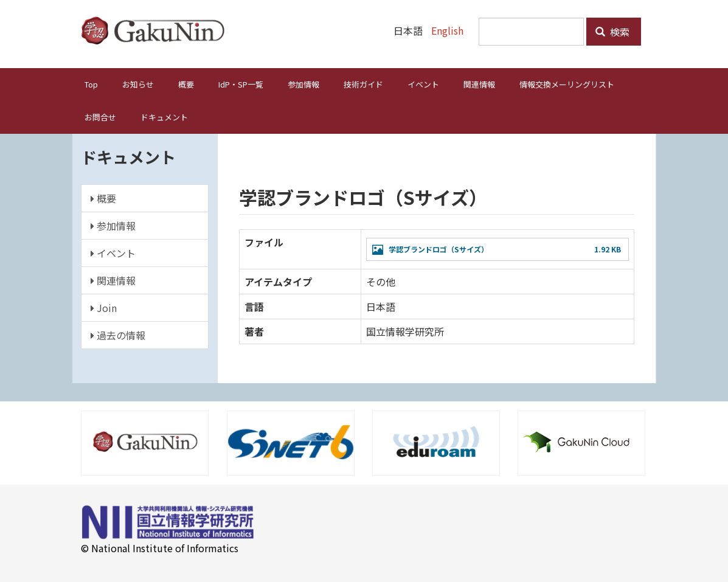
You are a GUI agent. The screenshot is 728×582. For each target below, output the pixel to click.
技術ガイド (363, 84)
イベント (423, 84)
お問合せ (100, 117)
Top (91, 84)
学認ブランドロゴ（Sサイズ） (439, 249)
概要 (186, 84)
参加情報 (303, 84)
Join (104, 308)
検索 (612, 32)
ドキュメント (164, 117)
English (447, 30)
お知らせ (138, 84)
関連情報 (479, 84)
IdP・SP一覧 (241, 84)
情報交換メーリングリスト (567, 84)
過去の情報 (118, 335)
